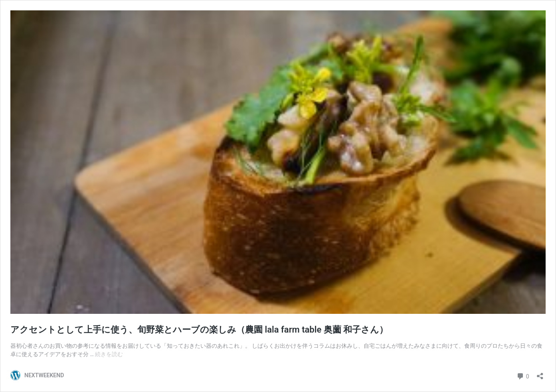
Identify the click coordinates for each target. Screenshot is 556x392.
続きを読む (109, 354)
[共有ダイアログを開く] (540, 373)
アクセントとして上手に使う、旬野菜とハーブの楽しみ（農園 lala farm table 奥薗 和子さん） (199, 330)
